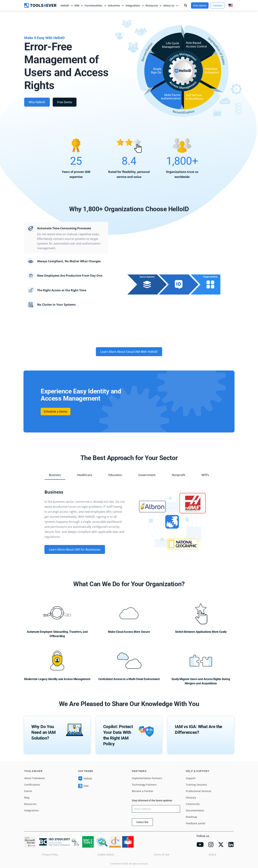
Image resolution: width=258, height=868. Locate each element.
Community (193, 804)
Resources (30, 804)
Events (28, 791)
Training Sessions (196, 785)
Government (147, 475)
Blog (27, 798)
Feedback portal (195, 823)
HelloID (85, 779)
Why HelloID (37, 102)
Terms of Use (161, 854)
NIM (79, 5)
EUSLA (212, 854)
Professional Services (199, 791)
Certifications (32, 785)
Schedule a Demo (56, 412)
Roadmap (192, 817)
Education (115, 475)
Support (191, 778)
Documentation (195, 810)
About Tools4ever (35, 778)
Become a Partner (143, 791)
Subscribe (142, 822)
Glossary (191, 798)
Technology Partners (144, 785)
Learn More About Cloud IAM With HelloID (129, 352)
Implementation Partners (147, 778)
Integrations (31, 810)
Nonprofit (179, 475)
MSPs (205, 475)
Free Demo (200, 5)
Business (55, 475)
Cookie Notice (106, 854)
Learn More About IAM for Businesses (75, 549)
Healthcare (85, 475)
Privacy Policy (50, 854)
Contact (218, 5)
